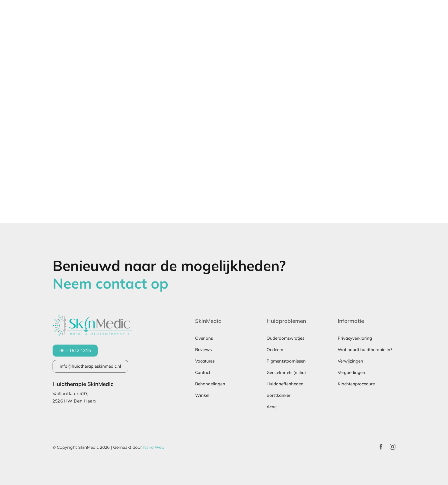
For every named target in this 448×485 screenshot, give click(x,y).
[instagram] (393, 447)
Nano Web (154, 447)
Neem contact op (110, 283)
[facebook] (381, 447)
